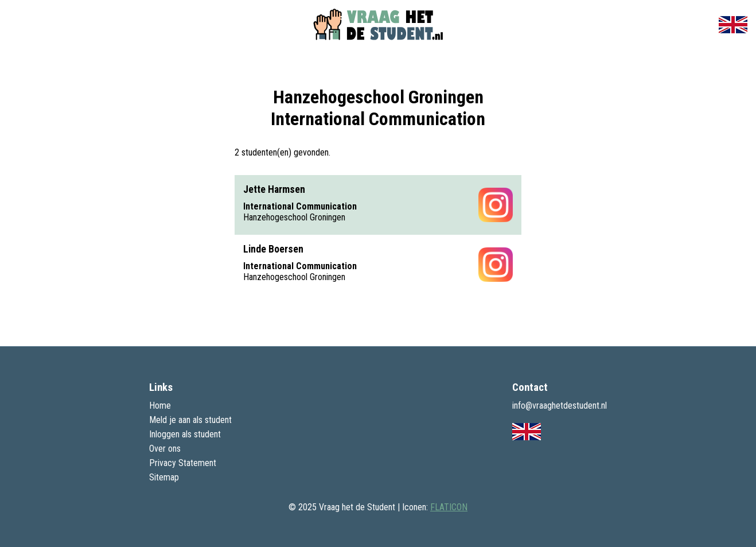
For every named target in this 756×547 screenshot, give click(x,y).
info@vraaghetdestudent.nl (560, 406)
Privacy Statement (183, 463)
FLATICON (449, 507)
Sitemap (164, 477)
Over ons (165, 449)
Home (160, 406)
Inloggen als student (185, 434)
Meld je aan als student (190, 420)
